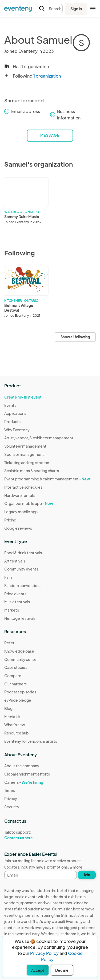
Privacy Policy (44, 953)
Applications (15, 413)
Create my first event (23, 397)
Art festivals (15, 561)
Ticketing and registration (27, 463)
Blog (8, 708)
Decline (62, 970)
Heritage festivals (20, 618)
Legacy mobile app (21, 512)
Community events (21, 569)
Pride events (15, 594)
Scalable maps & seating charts (32, 471)
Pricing (10, 520)
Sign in (76, 9)
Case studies (16, 667)
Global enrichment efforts (27, 774)
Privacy (11, 798)
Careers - (24, 782)
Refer (9, 643)
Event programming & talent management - (47, 479)
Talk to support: (27, 835)
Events (10, 405)
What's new (15, 725)
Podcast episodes (20, 692)
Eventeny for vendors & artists (31, 741)
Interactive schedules (23, 487)
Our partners (15, 684)
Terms (10, 790)
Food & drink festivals (23, 553)
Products (12, 421)
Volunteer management (25, 446)
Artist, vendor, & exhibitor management (39, 438)
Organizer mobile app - (29, 503)
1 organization (47, 76)
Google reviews (18, 528)
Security (12, 807)
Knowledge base (19, 651)
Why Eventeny (17, 430)
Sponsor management (24, 454)
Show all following (75, 337)
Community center (21, 659)
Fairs (8, 577)
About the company (22, 766)
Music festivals (17, 602)
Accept (38, 970)
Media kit (12, 717)
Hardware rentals (19, 495)
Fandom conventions (23, 585)
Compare (13, 676)
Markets (12, 610)
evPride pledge (18, 700)
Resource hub (16, 733)
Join (87, 875)
